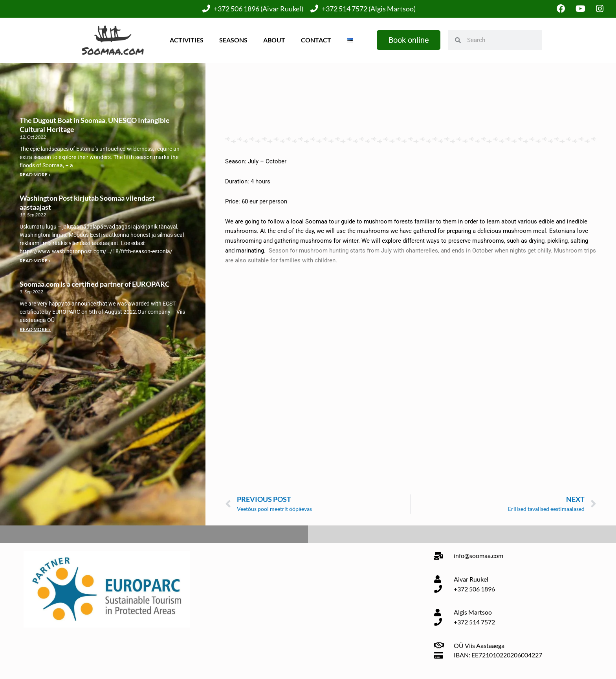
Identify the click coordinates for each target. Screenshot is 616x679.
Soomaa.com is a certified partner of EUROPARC (95, 284)
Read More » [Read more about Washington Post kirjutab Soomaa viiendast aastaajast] (35, 261)
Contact (316, 40)
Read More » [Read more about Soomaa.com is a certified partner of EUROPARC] (35, 329)
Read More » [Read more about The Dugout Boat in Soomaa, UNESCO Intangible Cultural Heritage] (35, 175)
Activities (187, 40)
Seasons (233, 40)
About (274, 40)
